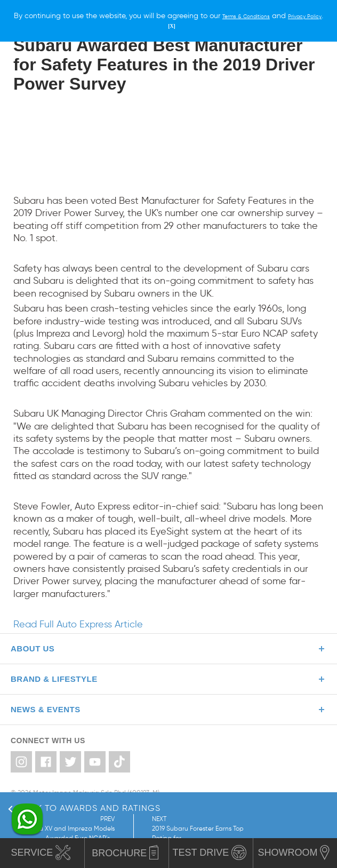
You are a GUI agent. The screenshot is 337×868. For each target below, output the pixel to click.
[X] (196, 25)
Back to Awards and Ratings (84, 808)
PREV (54, 829)
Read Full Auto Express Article (78, 624)
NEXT (186, 829)
